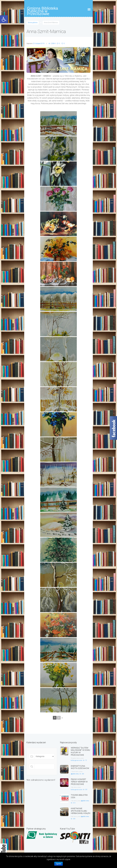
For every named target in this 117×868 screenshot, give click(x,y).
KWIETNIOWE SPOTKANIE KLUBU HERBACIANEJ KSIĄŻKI (81, 811)
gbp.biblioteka (75, 774)
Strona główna (33, 23)
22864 (53, 43)
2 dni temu (74, 787)
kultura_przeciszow (77, 760)
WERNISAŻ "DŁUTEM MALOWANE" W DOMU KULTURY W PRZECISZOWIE (80, 751)
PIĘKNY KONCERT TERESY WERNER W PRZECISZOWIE (79, 782)
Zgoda (58, 864)
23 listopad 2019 (39, 43)
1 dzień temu (75, 772)
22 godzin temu (75, 758)
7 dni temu (74, 801)
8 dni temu (74, 816)
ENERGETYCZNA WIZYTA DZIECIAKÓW (80, 767)
